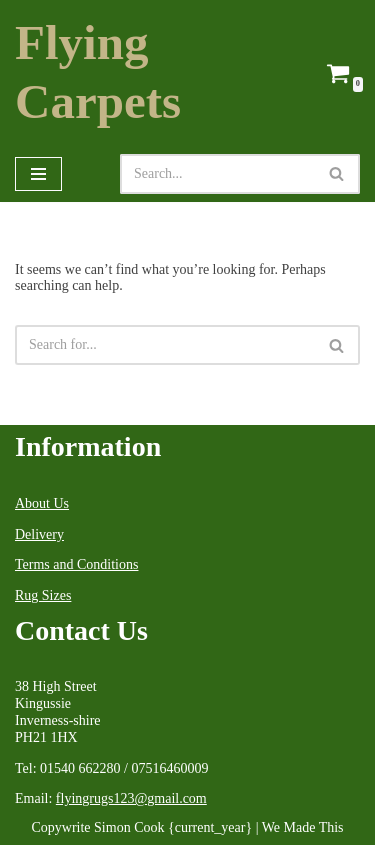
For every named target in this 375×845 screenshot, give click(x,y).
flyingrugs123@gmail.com (131, 798)
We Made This (303, 827)
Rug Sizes (43, 595)
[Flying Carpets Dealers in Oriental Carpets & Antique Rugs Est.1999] (150, 73)
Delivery (39, 534)
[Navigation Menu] (38, 174)
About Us (42, 503)
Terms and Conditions (76, 564)
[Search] (217, 174)
